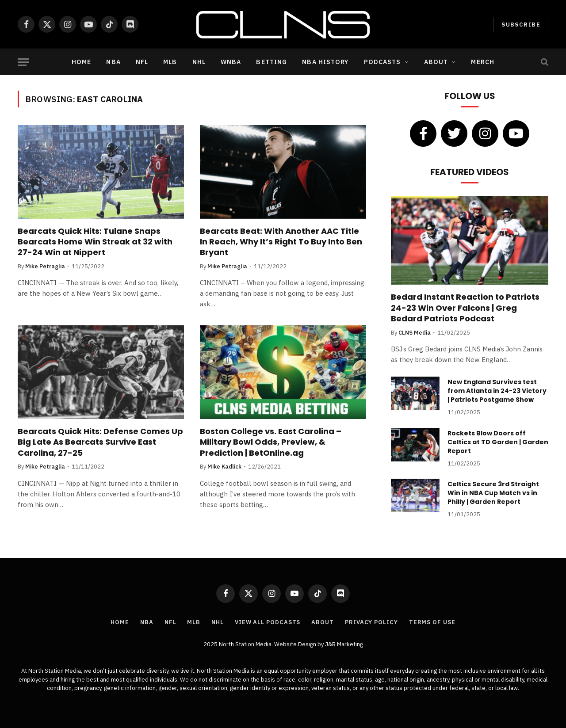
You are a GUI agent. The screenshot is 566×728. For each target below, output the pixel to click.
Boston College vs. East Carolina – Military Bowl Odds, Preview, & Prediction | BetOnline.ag (271, 442)
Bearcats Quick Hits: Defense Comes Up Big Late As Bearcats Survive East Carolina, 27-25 (100, 442)
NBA (113, 62)
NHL (199, 62)
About (436, 62)
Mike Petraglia (45, 266)
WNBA (231, 62)
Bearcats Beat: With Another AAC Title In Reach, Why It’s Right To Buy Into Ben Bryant (281, 242)
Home (81, 62)
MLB (170, 62)
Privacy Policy (371, 622)
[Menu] (23, 62)
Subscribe (521, 25)
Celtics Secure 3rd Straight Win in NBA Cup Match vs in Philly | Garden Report (493, 493)
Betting (272, 62)
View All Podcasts (268, 622)
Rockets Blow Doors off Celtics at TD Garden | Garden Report (498, 442)
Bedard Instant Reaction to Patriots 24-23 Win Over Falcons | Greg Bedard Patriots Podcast (465, 308)
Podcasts (382, 62)
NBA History (325, 62)
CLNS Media (415, 333)
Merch (483, 62)
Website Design (296, 644)
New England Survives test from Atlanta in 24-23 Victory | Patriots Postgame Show (497, 391)
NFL (142, 62)
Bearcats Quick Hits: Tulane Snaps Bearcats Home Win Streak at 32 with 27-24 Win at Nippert (95, 242)
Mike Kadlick (224, 467)
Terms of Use (432, 622)
